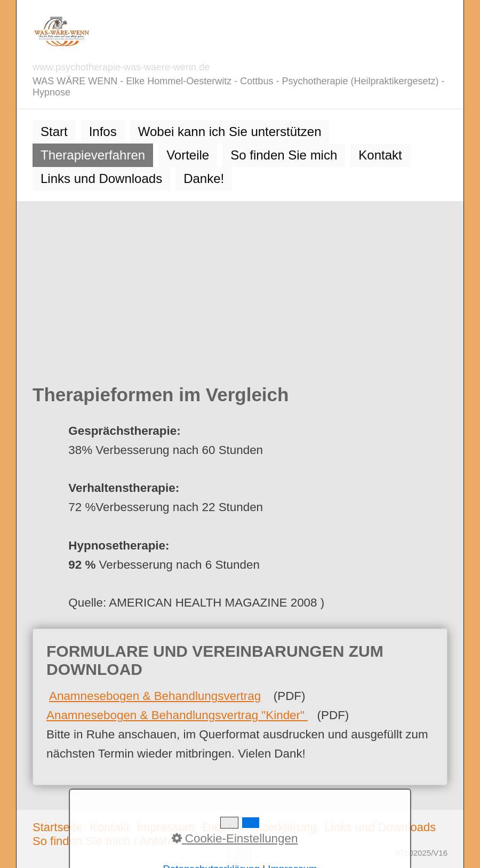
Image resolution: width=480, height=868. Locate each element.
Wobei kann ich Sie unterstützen (230, 132)
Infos (103, 132)
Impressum (166, 827)
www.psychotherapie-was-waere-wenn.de (121, 67)
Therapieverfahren (93, 155)
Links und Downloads (101, 178)
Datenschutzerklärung (260, 827)
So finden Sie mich (284, 155)
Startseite (57, 827)
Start (54, 132)
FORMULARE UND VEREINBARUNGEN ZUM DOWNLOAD (240, 707)
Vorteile (188, 155)
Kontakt (380, 155)
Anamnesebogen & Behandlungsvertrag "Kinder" (177, 715)
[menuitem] (54, 132)
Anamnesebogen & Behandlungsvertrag (155, 696)
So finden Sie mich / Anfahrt (105, 841)
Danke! (204, 178)
